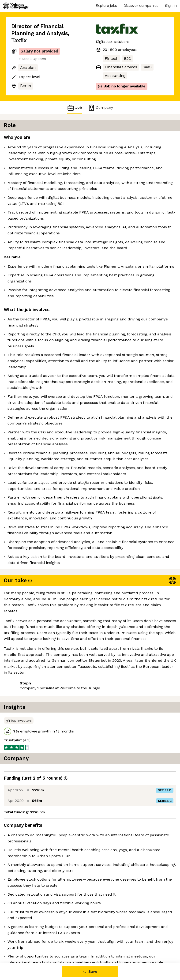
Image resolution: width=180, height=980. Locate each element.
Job (75, 108)
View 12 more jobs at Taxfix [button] (36, 944)
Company (100, 108)
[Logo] (16, 6)
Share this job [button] (24, 935)
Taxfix (19, 40)
